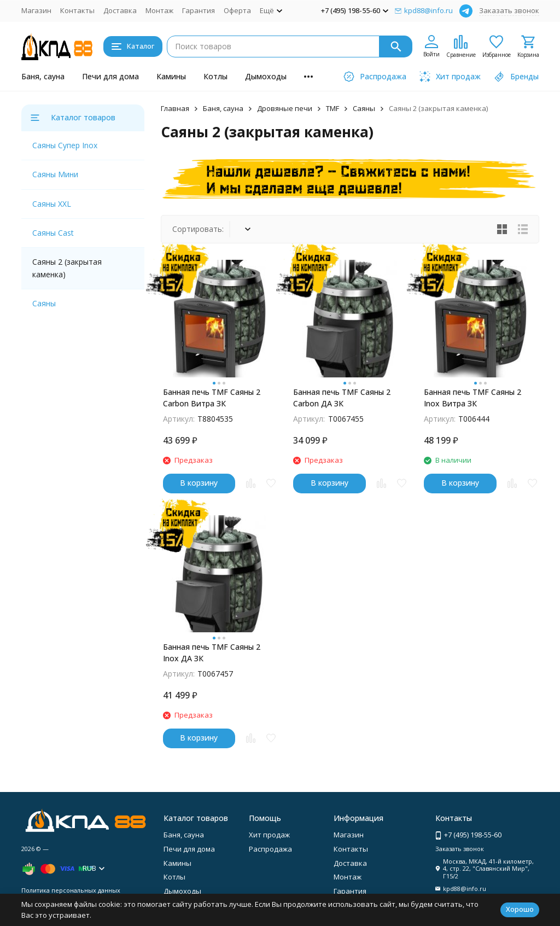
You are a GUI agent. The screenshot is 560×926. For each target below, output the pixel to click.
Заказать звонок (509, 10)
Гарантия (199, 10)
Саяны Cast (53, 233)
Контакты (77, 10)
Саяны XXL (52, 204)
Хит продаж (269, 835)
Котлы (215, 76)
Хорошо (520, 909)
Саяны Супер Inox (65, 145)
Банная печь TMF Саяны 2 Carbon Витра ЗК (212, 398)
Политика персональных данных (71, 890)
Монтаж (159, 10)
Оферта (237, 10)
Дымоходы (266, 76)
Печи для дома (110, 76)
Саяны (364, 108)
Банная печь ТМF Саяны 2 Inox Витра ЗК (472, 398)
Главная (175, 108)
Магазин (36, 10)
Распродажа (270, 849)
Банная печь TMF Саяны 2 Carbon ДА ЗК (342, 398)
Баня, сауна (43, 76)
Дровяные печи (285, 108)
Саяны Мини (55, 174)
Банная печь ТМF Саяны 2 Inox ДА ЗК (212, 653)
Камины (171, 76)
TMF (332, 108)
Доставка (120, 10)
